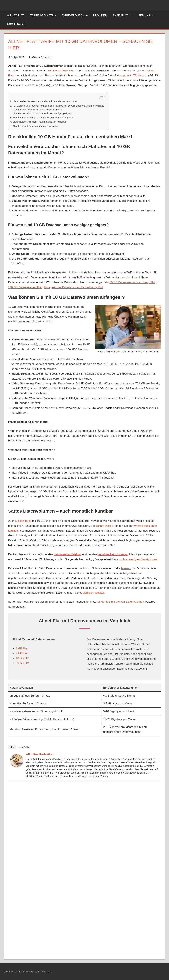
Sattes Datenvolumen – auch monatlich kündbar (39, 122)
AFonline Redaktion (41, 57)
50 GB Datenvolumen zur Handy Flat (132, 282)
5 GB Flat (22, 653)
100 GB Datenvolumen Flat (25, 287)
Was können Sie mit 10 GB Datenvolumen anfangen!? (43, 117)
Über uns (145, 15)
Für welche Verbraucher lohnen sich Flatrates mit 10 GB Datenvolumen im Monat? (58, 106)
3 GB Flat (22, 648)
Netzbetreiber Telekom (68, 554)
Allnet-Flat (15, 15)
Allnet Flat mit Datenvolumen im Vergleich (36, 126)
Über (12, 747)
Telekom (126, 568)
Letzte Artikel (24, 747)
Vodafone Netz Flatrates (112, 554)
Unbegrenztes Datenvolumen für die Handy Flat (73, 287)
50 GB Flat (22, 663)
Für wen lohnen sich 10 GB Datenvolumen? (40, 110)
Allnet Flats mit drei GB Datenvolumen (120, 602)
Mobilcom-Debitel (93, 593)
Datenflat (122, 15)
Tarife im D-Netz (44, 15)
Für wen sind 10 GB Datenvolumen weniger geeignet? (45, 114)
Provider (100, 15)
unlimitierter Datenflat (60, 71)
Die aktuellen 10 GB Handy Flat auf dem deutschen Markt (45, 101)
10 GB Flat (22, 658)
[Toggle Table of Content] (101, 97)
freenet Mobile (104, 526)
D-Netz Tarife (23, 521)
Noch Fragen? (17, 24)
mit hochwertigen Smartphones (138, 559)
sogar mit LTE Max (131, 75)
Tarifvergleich (75, 15)
